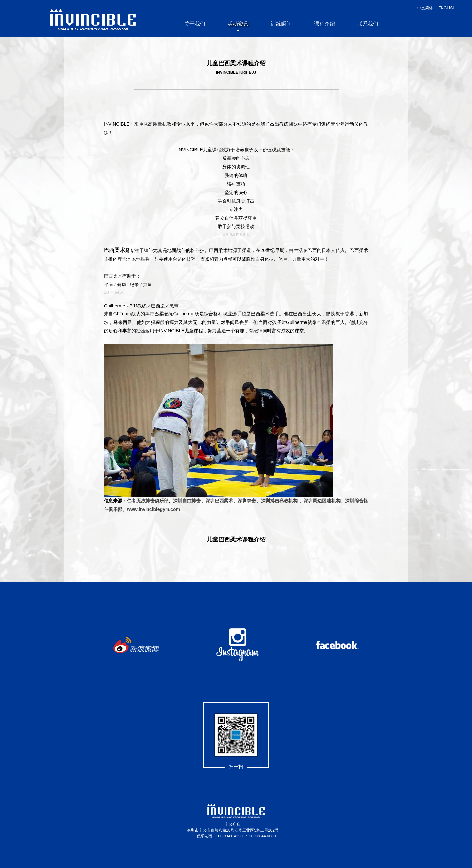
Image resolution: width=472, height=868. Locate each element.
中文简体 (425, 8)
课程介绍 (324, 24)
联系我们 (368, 24)
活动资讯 (238, 24)
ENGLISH (447, 8)
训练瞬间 (281, 24)
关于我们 (195, 24)
